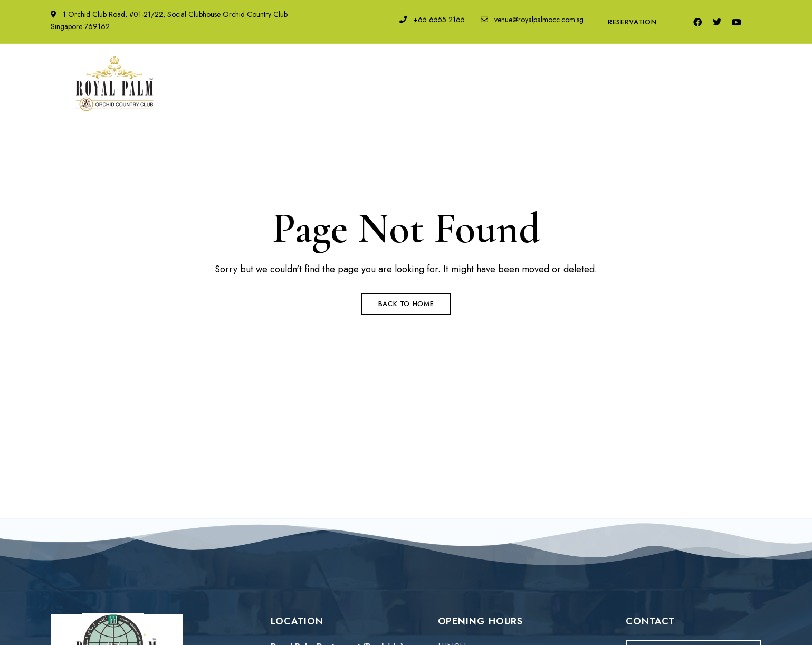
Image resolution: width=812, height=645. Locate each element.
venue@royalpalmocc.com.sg (532, 20)
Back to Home (406, 304)
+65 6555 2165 (432, 20)
